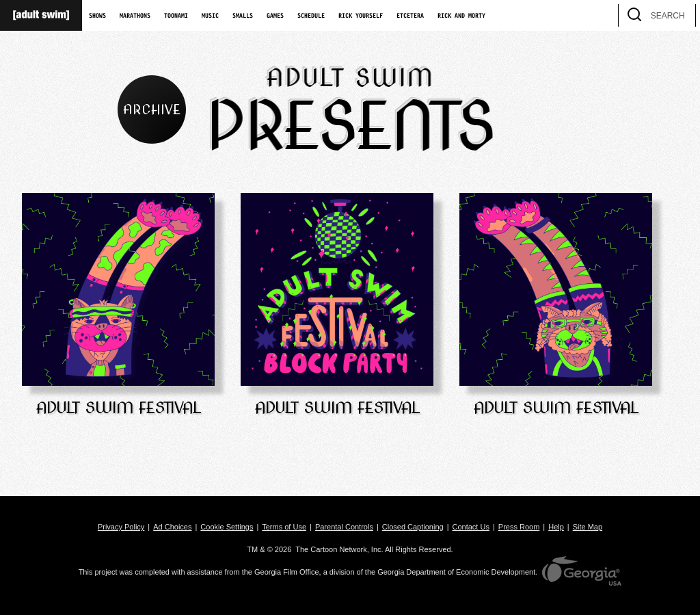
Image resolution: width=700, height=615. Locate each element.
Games (275, 16)
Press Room (519, 527)
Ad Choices (172, 527)
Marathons (135, 16)
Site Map (588, 527)
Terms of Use (284, 527)
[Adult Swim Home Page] (41, 15)
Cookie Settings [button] (227, 527)
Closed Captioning (413, 527)
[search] (679, 15)
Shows (97, 16)
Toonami (176, 16)
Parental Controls (344, 527)
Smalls (243, 16)
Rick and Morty (461, 16)
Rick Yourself (361, 16)
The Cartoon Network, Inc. (339, 549)
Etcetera (410, 16)
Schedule (311, 16)
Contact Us (471, 527)
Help (556, 527)
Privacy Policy (121, 527)
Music (210, 16)
